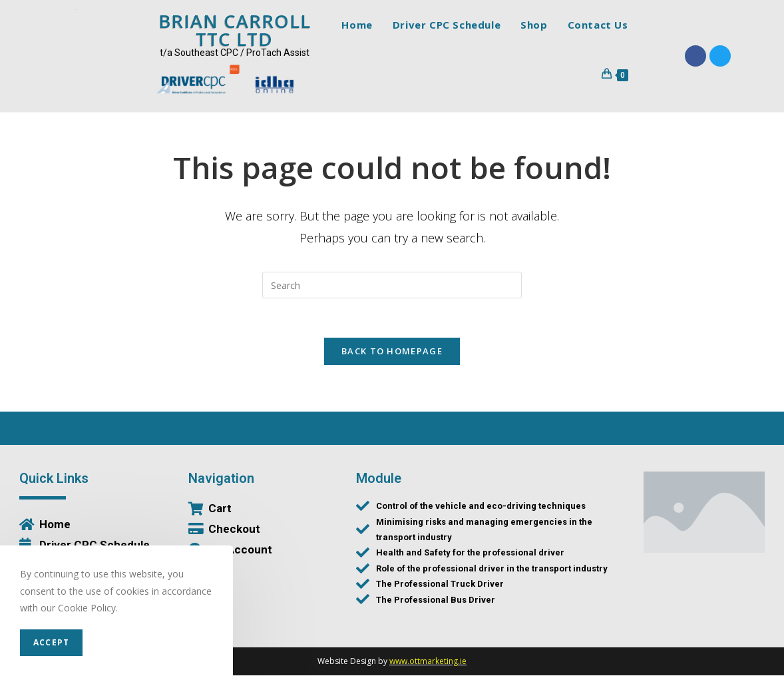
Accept (51, 642)
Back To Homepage (392, 352)
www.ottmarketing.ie (428, 662)
